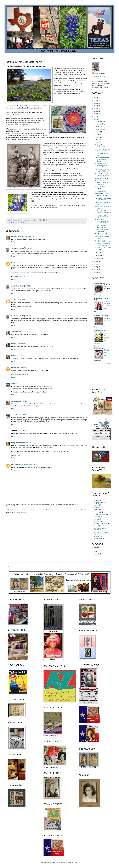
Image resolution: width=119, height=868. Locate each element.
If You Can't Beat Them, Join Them (107, 319)
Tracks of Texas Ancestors (101, 532)
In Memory (97, 512)
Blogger (76, 863)
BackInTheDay (98, 554)
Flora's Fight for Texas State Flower (102, 231)
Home (47, 509)
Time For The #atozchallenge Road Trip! (107, 337)
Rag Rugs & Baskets (100, 514)
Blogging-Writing (98, 503)
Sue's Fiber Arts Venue (100, 524)
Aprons (96, 500)
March (98, 253)
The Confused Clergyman (103, 241)
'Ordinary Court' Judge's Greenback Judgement (103, 212)
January (98, 258)
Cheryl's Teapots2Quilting (20, 464)
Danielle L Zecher (17, 344)
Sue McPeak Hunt (17, 249)
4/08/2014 (23, 431)
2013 (96, 262)
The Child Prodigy (101, 191)
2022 (96, 98)
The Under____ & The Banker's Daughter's (102, 171)
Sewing (96, 519)
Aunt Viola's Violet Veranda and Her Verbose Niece (101, 165)
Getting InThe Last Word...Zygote (101, 146)
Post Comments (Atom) (21, 513)
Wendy (14, 356)
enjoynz (63, 863)
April (97, 143)
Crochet (96, 510)
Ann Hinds (15, 300)
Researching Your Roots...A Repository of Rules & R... (103, 183)
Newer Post (10, 509)
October (98, 127)
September (99, 129)
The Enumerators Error (102, 234)
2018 (96, 108)
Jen (13, 383)
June (97, 137)
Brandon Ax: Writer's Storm (19, 374)
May (97, 140)
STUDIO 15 (97, 517)
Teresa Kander (16, 332)
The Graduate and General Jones (101, 226)
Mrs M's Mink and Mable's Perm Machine (103, 199)
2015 (96, 116)
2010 (96, 270)
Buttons (96, 505)
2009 (96, 272)
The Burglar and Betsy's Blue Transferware (102, 244)
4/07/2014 (31, 236)
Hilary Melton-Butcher (18, 443)
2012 (96, 264)
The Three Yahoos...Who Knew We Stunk (103, 150)
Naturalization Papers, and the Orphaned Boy (103, 195)
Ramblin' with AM (100, 283)
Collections (97, 507)
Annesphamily (16, 415)
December (99, 121)
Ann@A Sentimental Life (19, 236)
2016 (96, 114)
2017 (96, 111)
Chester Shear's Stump (102, 178)
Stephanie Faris (16, 401)
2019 (96, 106)
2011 (96, 267)
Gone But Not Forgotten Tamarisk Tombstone (102, 175)
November (99, 124)
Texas (25, 223)
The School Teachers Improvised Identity (102, 216)
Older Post (83, 509)
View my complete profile (99, 76)
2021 (96, 100)
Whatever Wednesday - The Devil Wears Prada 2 (107, 305)
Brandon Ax (15, 368)
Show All (109, 363)
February (98, 256)
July (97, 135)
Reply (13, 242)
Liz (12, 262)
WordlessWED (98, 538)
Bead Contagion (20, 277)
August (98, 132)
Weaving (96, 536)
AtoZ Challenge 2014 (17, 223)
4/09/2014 (32, 464)
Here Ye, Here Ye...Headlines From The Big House (102, 221)
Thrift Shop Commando (102, 315)
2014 (96, 119)
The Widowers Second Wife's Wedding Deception (102, 159)
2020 (96, 103)
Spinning (96, 521)
